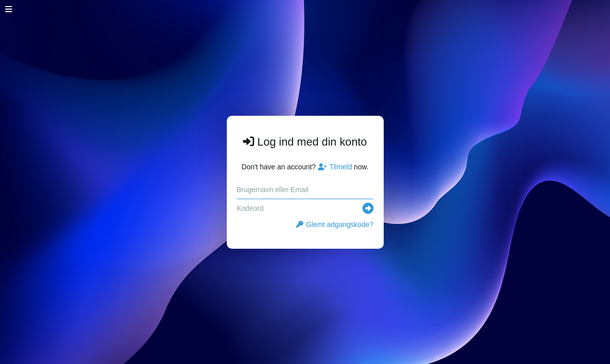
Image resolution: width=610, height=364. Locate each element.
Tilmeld (335, 167)
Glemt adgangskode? (335, 224)
